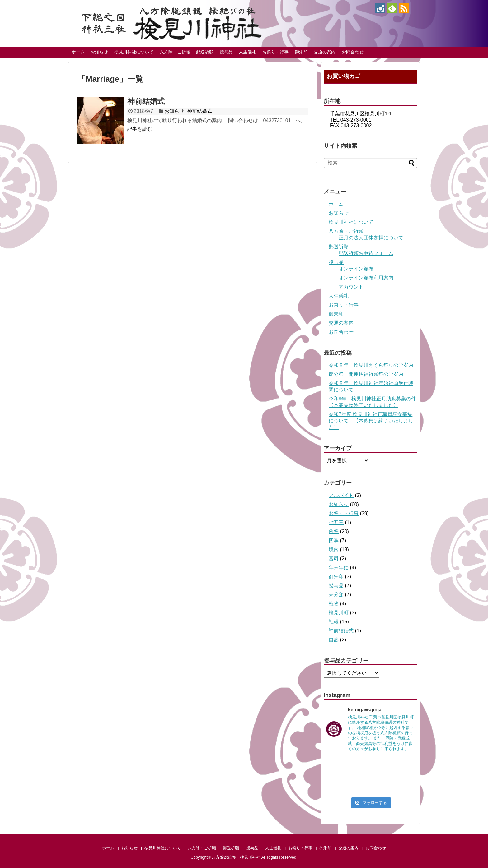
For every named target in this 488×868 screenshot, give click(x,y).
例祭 (334, 531)
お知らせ (99, 52)
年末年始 (339, 568)
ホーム (78, 52)
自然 (334, 640)
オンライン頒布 (356, 269)
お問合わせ (353, 52)
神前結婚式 (146, 101)
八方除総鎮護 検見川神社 (236, 857)
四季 (334, 540)
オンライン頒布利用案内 (366, 278)
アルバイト (341, 495)
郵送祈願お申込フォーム (366, 253)
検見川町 (339, 613)
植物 (334, 604)
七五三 (336, 522)
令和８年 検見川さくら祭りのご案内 (371, 365)
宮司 (334, 559)
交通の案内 (325, 52)
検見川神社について (134, 52)
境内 (334, 549)
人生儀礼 (247, 52)
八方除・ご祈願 (175, 52)
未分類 (336, 595)
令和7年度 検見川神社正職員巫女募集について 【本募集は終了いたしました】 (371, 421)
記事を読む (140, 129)
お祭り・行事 (275, 52)
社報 (334, 622)
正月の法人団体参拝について (371, 238)
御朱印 (301, 52)
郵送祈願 (205, 52)
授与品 (226, 52)
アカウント (351, 287)
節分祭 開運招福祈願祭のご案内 (366, 374)
